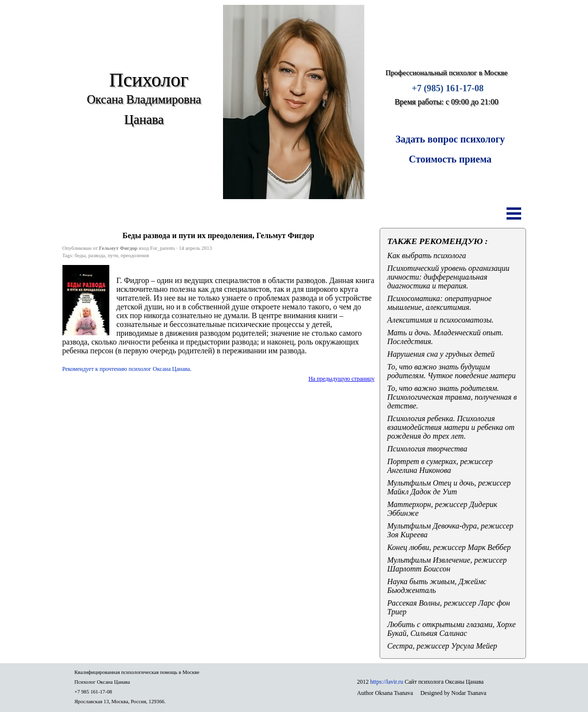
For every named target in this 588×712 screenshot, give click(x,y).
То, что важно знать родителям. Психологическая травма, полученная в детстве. (452, 397)
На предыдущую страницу (341, 379)
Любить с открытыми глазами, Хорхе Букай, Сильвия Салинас (452, 629)
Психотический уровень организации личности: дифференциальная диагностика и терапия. (449, 277)
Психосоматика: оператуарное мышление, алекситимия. (440, 303)
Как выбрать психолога (427, 255)
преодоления (135, 255)
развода (97, 255)
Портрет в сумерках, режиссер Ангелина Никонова (440, 466)
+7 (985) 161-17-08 (448, 88)
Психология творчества (427, 449)
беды (80, 255)
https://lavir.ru (387, 682)
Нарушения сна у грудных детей (441, 354)
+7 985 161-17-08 (93, 692)
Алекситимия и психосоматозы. (441, 320)
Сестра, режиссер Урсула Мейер (442, 646)
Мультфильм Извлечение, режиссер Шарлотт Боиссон (447, 564)
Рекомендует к (127, 369)
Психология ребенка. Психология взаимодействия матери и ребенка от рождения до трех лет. (451, 427)
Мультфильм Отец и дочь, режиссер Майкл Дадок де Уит (449, 487)
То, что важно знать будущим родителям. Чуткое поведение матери (452, 371)
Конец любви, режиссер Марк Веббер (449, 547)
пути (113, 255)
